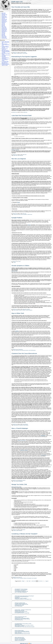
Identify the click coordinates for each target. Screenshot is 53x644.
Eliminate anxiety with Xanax (20, 611)
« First (23, 581)
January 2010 (4, 37)
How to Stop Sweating (19, 606)
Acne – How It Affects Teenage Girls (21, 592)
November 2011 (4, 20)
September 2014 (4, 18)
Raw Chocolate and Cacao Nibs (21, 7)
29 (35, 581)
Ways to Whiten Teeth (18, 313)
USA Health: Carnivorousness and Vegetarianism (5, 57)
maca (15, 481)
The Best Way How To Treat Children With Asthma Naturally (25, 627)
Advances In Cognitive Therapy (20, 603)
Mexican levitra (14, 271)
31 (39, 581)
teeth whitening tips (32, 350)
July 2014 (3, 18)
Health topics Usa (17, 2)
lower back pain (20, 155)
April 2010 (3, 35)
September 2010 (4, 31)
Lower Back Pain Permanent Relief (22, 115)
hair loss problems (24, 214)
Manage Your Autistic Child (19, 484)
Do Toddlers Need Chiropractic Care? (21, 604)
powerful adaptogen (19, 481)
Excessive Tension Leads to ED (5, 49)
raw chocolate (25, 53)
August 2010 (4, 32)
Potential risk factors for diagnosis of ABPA (6, 65)
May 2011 (3, 25)
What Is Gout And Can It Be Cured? (21, 617)
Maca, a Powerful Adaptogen (20, 428)
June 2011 (3, 24)
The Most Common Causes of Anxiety (21, 611)
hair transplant (34, 578)
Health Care (15, 52)
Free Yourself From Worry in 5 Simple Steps (22, 613)
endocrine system (24, 450)
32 (41, 581)
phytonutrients (44, 455)
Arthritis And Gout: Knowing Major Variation (22, 618)
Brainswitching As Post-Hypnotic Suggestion (24, 57)
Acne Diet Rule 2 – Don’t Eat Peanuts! (21, 590)
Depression (25, 112)
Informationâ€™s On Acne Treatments (21, 589)
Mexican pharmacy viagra (16, 487)
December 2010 (4, 29)
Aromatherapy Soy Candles (19, 605)
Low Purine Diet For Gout (19, 617)
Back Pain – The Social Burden (20, 639)
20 (29, 581)
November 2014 (4, 16)
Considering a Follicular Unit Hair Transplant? (24, 534)
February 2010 (4, 37)
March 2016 (4, 14)
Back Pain (25, 155)
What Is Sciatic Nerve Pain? (19, 637)
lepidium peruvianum (22, 440)
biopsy (18, 202)
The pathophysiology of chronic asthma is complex (5, 60)
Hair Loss (25, 214)
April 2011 (3, 26)
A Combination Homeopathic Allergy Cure (22, 597)
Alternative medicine (26, 309)
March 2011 (4, 26)
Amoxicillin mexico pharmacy (17, 100)
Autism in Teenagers (18, 633)
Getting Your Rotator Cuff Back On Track (22, 604)
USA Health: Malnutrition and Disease (6, 55)
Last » (47, 581)
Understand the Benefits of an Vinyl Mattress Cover (23, 599)
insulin (17, 41)
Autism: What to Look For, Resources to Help (22, 632)
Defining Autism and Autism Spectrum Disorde (22, 634)
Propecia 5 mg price (15, 150)
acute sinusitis (16, 310)
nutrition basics (19, 53)
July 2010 (3, 33)
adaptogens (43, 436)
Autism (24, 530)
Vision (20, 261)
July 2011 (3, 23)
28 (33, 581)
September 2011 (4, 22)
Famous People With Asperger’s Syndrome (22, 631)
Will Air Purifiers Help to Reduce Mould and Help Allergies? (24, 596)
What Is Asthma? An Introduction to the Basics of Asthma (24, 625)
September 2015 (4, 15)
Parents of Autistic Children (19, 630)
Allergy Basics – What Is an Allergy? (21, 598)
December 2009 (4, 38)
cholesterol (21, 425)
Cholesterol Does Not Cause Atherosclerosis (24, 353)
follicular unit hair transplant (18, 578)
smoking (17, 331)
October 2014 (4, 17)
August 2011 (4, 22)
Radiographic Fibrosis (5, 64)
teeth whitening (16, 350)
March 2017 (4, 13)
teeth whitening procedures (24, 350)
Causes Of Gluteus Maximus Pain (20, 640)
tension (29, 225)
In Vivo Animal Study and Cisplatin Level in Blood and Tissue (5, 62)
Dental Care (21, 349)
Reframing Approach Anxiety (20, 612)
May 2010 (3, 34)
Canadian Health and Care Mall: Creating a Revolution (5, 47)
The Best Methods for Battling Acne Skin (21, 591)
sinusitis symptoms (29, 310)
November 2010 (4, 30)
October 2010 (4, 30)
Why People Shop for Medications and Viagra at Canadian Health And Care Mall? (6, 51)
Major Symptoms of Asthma (19, 626)
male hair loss (30, 214)
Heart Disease (25, 424)
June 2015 (3, 15)
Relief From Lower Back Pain (20, 641)
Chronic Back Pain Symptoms (20, 638)
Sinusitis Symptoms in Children (20, 266)
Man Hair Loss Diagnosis (19, 159)
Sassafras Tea (17, 598)
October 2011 (4, 21)
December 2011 (4, 19)
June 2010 (3, 33)
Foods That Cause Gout (19, 620)
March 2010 (4, 36)
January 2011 (4, 28)
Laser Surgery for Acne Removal (20, 591)
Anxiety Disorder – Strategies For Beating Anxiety (23, 610)
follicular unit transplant (27, 578)
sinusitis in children (22, 310)
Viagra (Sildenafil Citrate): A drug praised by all (5, 45)
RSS (31, 643)
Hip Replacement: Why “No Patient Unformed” (22, 619)
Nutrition (25, 52)
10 (27, 581)
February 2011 (4, 27)
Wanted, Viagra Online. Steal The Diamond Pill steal (5, 42)
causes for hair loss (17, 214)
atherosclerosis (16, 425)
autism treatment (19, 531)
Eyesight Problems (17, 218)
